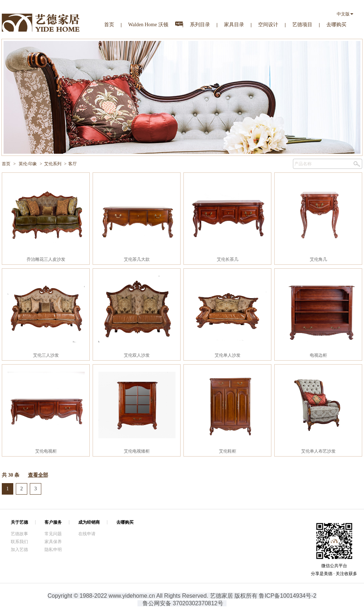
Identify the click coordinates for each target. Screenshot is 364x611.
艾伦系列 (53, 164)
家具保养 (53, 542)
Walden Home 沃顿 (148, 25)
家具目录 (234, 25)
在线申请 (87, 534)
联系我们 (19, 542)
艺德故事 (19, 534)
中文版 (343, 14)
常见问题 (53, 534)
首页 (109, 25)
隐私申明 (53, 550)
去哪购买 (336, 25)
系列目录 (200, 25)
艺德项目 (302, 25)
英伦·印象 (28, 164)
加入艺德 (19, 550)
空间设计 (268, 25)
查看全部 (38, 475)
